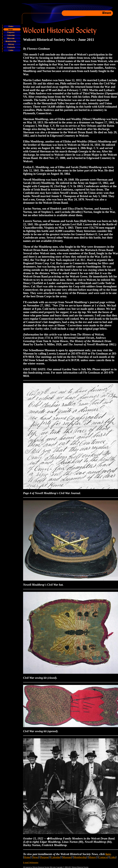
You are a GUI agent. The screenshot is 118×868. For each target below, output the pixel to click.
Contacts (103, 857)
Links (113, 857)
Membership (80, 857)
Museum (67, 857)
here (108, 854)
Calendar (56, 857)
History (93, 857)
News (35, 857)
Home (27, 857)
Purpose (45, 857)
